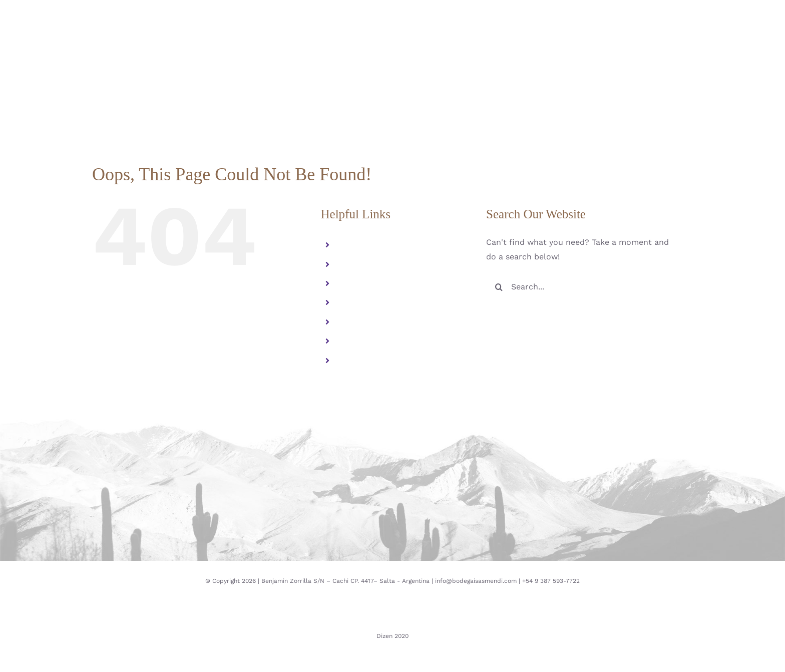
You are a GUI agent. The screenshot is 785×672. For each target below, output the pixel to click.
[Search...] (581, 287)
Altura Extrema (370, 264)
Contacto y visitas (375, 322)
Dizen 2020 (392, 636)
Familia (354, 245)
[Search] (499, 287)
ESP (347, 341)
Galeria (354, 303)
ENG (348, 360)
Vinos (350, 283)
